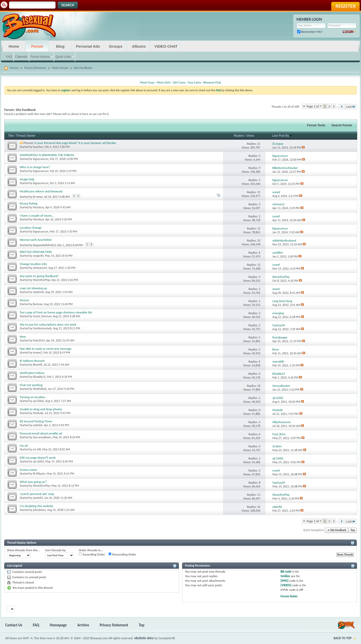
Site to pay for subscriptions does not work (48, 324)
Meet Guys (147, 82)
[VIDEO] (286, 585)
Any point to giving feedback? (39, 276)
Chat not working (31, 385)
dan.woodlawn (42, 437)
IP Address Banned (32, 361)
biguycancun (41, 159)
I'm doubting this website (36, 506)
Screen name (28, 470)
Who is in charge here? (35, 167)
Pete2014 (39, 340)
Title (11, 136)
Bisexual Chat (212, 82)
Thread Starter (26, 136)
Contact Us (14, 625)
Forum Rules (289, 596)
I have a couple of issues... (37, 215)
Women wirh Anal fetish (36, 240)
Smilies (285, 576)
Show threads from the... (24, 550)
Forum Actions (40, 57)
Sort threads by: (56, 550)
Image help (27, 179)
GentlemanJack (42, 328)
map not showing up (33, 288)
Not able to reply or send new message (46, 349)
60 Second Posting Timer (36, 421)
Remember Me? (310, 32)
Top (353, 530)
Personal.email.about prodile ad (41, 433)
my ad (24, 445)
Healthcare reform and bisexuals (41, 191)
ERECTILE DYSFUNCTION (36, 252)
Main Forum (60, 68)
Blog (60, 46)
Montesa (38, 207)
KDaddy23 (39, 377)
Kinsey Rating (29, 203)
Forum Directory (35, 68)
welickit (38, 425)
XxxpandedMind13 (45, 245)
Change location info (33, 264)
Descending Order (122, 554)
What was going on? (33, 482)
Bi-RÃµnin (39, 474)
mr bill (37, 449)
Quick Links (63, 57)
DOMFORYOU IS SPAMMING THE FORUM (47, 155)
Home (14, 46)
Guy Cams (195, 82)
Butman (38, 304)
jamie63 (38, 498)
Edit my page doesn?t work (38, 458)
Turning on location (32, 397)
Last (351, 107)
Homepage (58, 625)
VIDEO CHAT (166, 46)
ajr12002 (38, 401)
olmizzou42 (40, 268)
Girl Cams (179, 82)
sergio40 (38, 256)
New (23, 336)
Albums (139, 46)
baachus (38, 147)
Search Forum (342, 125)
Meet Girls (164, 82)
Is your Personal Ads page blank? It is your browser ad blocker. (75, 143)
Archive (83, 625)
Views (250, 136)
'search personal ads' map (37, 494)
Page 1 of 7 (314, 106)
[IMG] (285, 581)
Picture (24, 300)
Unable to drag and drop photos (41, 409)
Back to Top (343, 638)
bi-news (38, 197)
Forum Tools (316, 125)
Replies (239, 136)
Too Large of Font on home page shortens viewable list (56, 312)
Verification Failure (32, 373)
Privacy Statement (114, 625)
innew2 (38, 353)
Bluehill (38, 365)
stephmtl (38, 292)
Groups (116, 46)
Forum (37, 46)
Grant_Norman (42, 316)
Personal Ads (88, 46)
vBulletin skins (144, 638)
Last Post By (282, 136)
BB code (286, 572)
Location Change (31, 228)
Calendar (21, 57)
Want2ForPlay (41, 280)
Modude (38, 413)
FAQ (9, 57)
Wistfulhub (40, 389)
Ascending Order (92, 554)
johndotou (39, 510)
